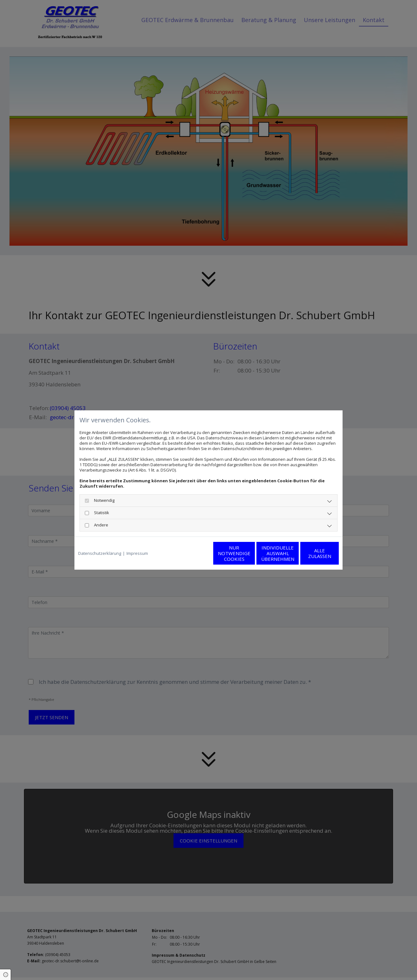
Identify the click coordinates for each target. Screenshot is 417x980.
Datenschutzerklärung (100, 553)
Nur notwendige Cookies (190, 553)
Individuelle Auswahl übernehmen (250, 553)
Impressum (137, 553)
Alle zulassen (310, 553)
